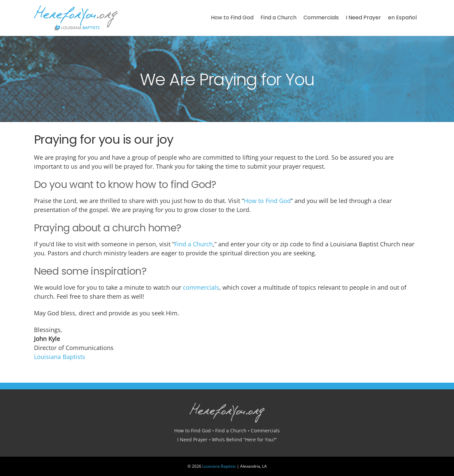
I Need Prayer (363, 17)
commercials (201, 287)
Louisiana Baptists (60, 357)
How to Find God (232, 17)
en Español (402, 17)
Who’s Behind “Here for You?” (244, 439)
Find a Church (278, 17)
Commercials (321, 17)
